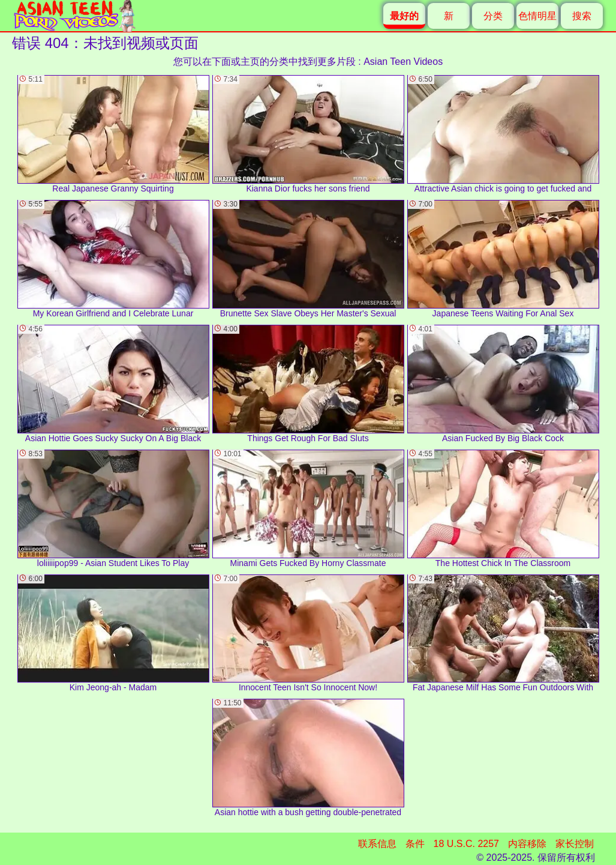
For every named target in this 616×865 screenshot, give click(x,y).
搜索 (582, 16)
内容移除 (527, 844)
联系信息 (377, 844)
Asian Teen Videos (403, 62)
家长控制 (575, 844)
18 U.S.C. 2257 (466, 844)
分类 (493, 16)
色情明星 (537, 16)
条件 (415, 844)
